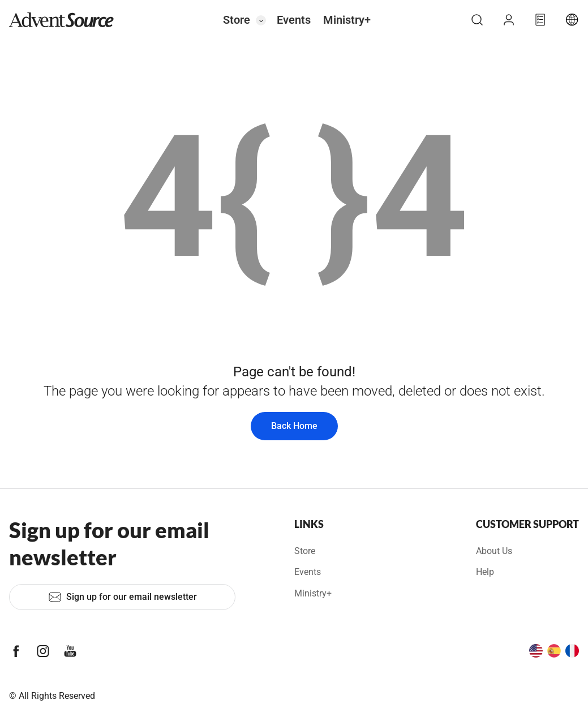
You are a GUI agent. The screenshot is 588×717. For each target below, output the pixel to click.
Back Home (294, 426)
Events (294, 20)
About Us (494, 551)
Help (485, 572)
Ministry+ (347, 20)
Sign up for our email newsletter (123, 597)
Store (237, 20)
